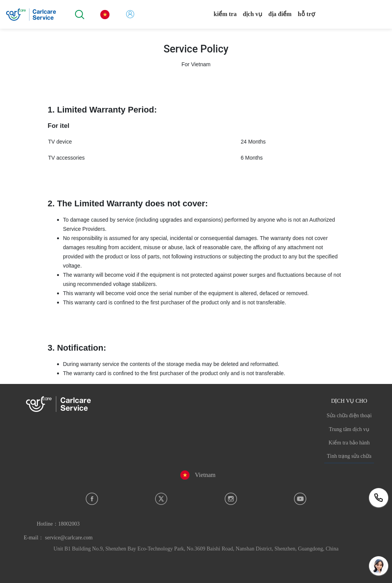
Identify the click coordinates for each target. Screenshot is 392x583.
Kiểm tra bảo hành (349, 443)
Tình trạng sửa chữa (349, 456)
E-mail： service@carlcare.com (58, 538)
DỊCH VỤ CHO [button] (349, 401)
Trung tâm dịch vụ (349, 429)
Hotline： (58, 524)
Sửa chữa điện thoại (349, 416)
